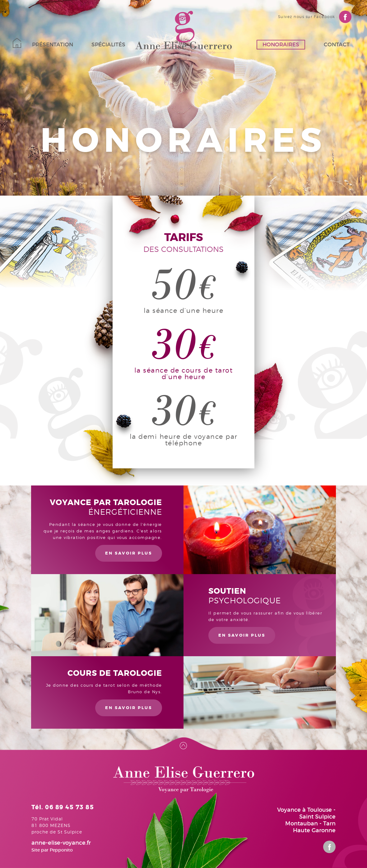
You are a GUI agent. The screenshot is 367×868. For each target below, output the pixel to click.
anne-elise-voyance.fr (61, 843)
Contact (337, 45)
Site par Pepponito (52, 850)
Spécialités (108, 45)
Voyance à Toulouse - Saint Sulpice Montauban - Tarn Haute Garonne (306, 820)
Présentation (53, 45)
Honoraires (281, 45)
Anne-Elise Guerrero (183, 32)
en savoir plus (129, 553)
